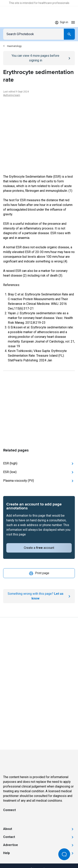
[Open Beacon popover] (64, 854)
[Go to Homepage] (15, 22)
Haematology (12, 46)
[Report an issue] (39, 596)
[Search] (69, 34)
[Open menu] (73, 22)
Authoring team (12, 95)
